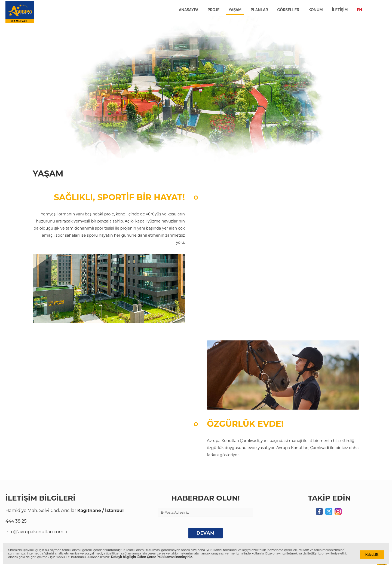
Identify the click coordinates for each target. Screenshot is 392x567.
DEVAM (206, 533)
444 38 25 (16, 521)
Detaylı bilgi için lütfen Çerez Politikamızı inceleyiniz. (152, 557)
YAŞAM (235, 10)
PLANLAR (259, 10)
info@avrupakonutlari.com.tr (37, 532)
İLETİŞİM (340, 10)
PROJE (214, 10)
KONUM (316, 10)
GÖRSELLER (288, 10)
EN (359, 10)
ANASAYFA (189, 10)
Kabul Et (372, 555)
